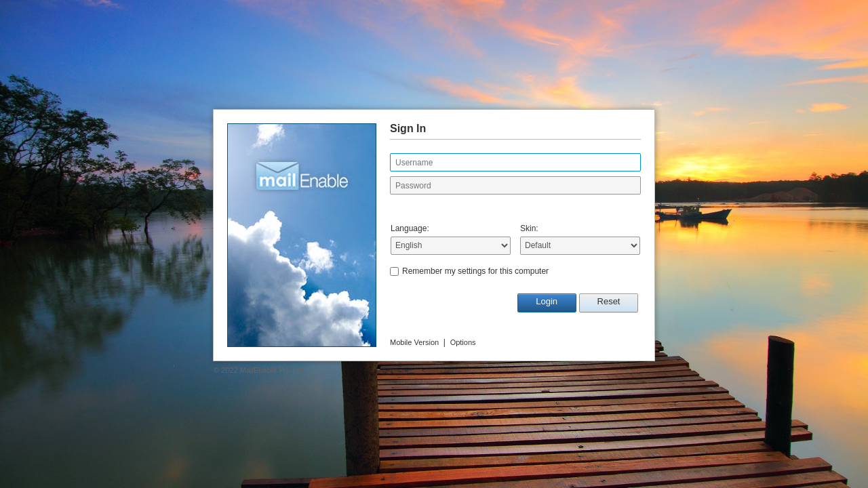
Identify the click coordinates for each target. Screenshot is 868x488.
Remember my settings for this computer (475, 271)
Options (463, 342)
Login (547, 301)
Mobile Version (414, 342)
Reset (609, 301)
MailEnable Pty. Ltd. (273, 370)
